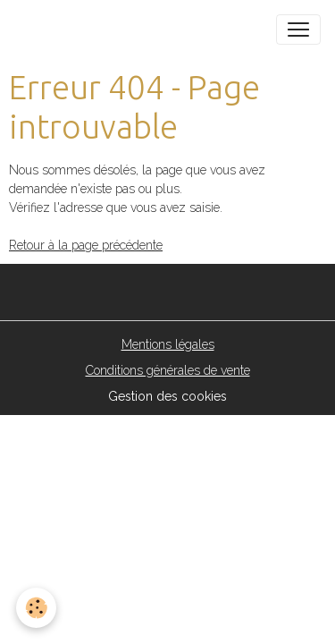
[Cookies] (36, 608)
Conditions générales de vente (168, 370)
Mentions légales (168, 344)
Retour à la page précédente (86, 245)
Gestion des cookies (167, 396)
